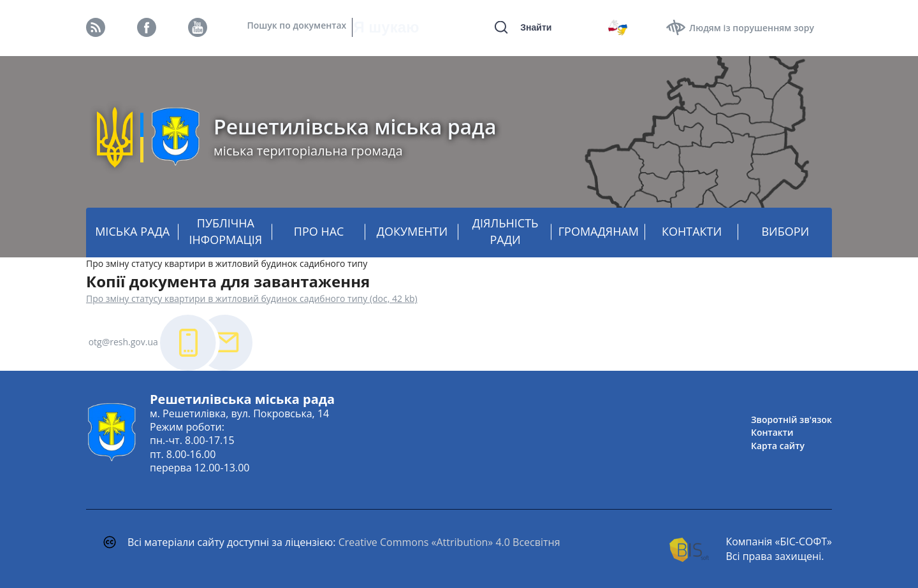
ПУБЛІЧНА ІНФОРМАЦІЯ (226, 231)
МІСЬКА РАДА (132, 231)
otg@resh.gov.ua (123, 342)
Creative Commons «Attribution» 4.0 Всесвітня (449, 542)
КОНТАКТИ (692, 231)
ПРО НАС (319, 231)
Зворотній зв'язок (791, 419)
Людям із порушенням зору (752, 28)
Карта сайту (778, 446)
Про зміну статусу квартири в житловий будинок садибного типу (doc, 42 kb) (252, 298)
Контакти (772, 432)
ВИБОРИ (785, 231)
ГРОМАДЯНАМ (599, 231)
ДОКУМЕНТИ (412, 231)
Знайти (536, 27)
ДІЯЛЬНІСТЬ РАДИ (506, 231)
